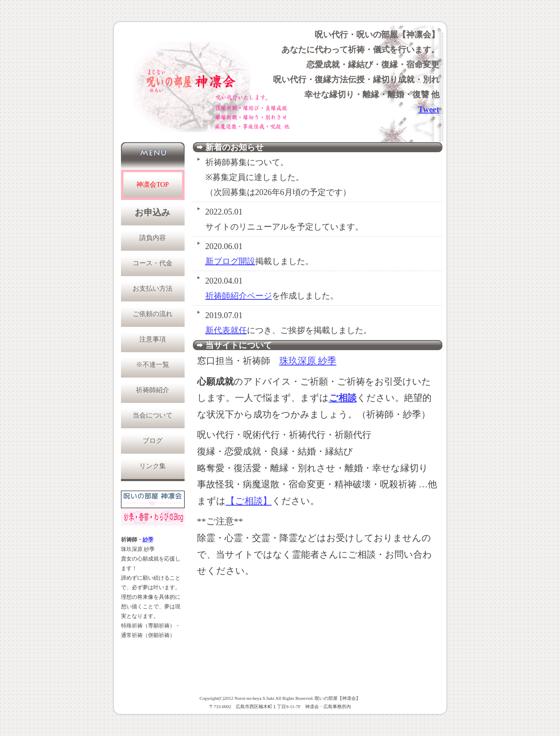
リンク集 (153, 466)
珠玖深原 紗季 (308, 361)
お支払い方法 (153, 288)
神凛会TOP (153, 184)
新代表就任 (226, 330)
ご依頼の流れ (153, 314)
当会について (153, 415)
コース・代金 (153, 263)
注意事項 (153, 339)
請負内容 (153, 238)
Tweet (429, 109)
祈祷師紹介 (153, 390)
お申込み (153, 212)
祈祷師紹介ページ (239, 296)
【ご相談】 (249, 501)
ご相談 (343, 398)
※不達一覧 (153, 364)
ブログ (153, 441)
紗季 (148, 540)
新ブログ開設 (230, 261)
